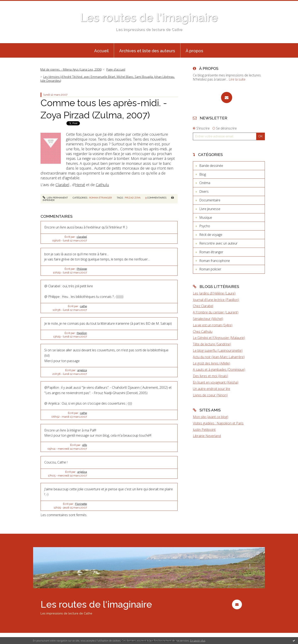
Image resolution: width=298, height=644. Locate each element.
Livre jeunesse (210, 209)
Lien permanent (55, 198)
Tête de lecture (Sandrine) (212, 344)
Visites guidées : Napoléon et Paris (218, 423)
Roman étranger (101, 198)
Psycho (205, 226)
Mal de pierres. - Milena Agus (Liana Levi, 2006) (71, 70)
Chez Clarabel (203, 306)
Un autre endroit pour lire (211, 389)
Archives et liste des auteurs (147, 51)
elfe (85, 445)
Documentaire (210, 200)
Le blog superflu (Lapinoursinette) (218, 351)
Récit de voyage (211, 235)
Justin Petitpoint (204, 430)
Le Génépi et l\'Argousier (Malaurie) (219, 338)
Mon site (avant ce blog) (211, 417)
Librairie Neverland (207, 436)
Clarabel (62, 185)
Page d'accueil (116, 70)
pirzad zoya (133, 198)
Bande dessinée (211, 166)
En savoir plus (198, 641)
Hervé (80, 185)
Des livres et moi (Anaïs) (210, 376)
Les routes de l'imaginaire (149, 17)
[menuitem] (101, 50)
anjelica (82, 370)
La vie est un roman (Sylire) (213, 325)
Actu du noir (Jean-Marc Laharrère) (219, 357)
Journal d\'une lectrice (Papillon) (216, 300)
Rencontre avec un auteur (218, 243)
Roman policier (210, 269)
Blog (203, 174)
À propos (194, 51)
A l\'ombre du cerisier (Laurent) (216, 312)
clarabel (82, 237)
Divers (204, 191)
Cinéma (205, 183)
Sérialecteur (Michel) (208, 319)
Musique (206, 217)
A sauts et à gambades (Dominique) (219, 370)
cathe (84, 306)
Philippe (82, 269)
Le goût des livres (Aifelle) (211, 363)
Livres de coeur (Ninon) (210, 395)
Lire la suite (237, 79)
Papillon (82, 333)
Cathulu (102, 185)
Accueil (101, 51)
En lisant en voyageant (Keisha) (216, 382)
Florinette (81, 504)
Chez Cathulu (203, 332)
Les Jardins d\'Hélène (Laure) (214, 293)
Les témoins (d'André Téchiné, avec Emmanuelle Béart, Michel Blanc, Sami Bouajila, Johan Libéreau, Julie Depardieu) (108, 79)
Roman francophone (215, 261)
